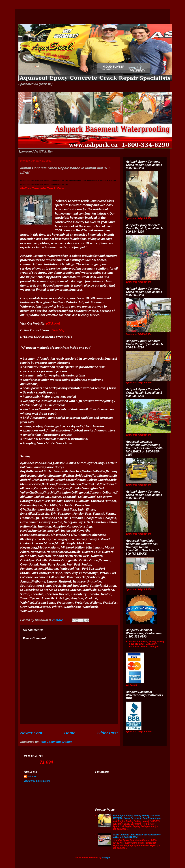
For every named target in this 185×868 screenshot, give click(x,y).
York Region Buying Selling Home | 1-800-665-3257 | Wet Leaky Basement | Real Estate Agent (137, 817)
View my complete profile (37, 781)
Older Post (108, 733)
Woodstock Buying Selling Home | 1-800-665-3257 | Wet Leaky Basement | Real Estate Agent (146, 644)
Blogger (106, 858)
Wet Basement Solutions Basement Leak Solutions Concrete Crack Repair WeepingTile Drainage (24, 17)
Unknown (32, 776)
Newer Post (31, 733)
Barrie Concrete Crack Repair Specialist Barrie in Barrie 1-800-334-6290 (137, 836)
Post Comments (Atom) (56, 742)
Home (70, 733)
